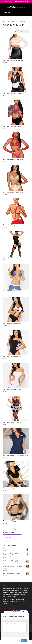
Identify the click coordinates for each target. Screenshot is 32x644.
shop (8, 599)
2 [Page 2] (16, 530)
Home (5, 21)
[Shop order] (21, 31)
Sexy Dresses (11, 21)
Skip (19, 641)
